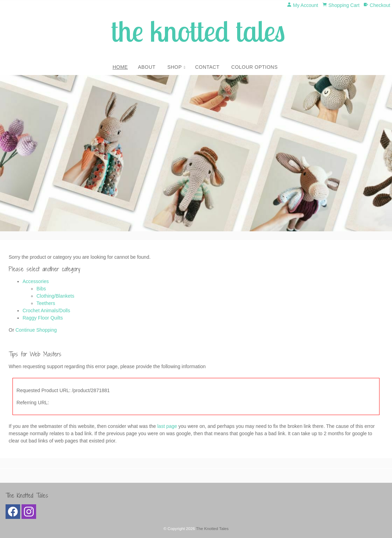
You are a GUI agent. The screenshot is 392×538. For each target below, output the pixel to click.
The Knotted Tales (212, 528)
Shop (175, 67)
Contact (207, 67)
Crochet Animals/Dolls (46, 311)
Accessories (36, 281)
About (147, 67)
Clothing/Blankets (55, 296)
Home (120, 67)
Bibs (41, 289)
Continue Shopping (36, 330)
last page (167, 426)
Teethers (46, 303)
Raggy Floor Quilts (43, 318)
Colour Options (255, 67)
